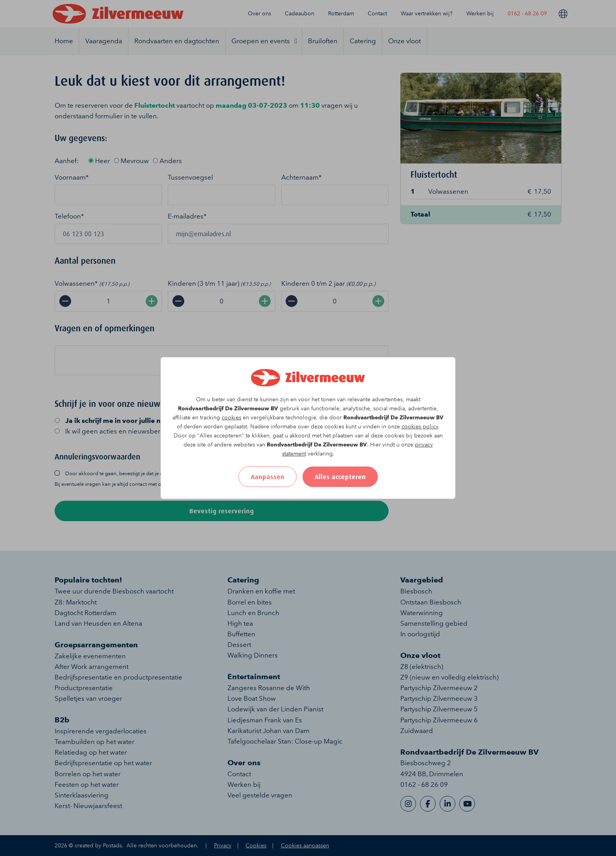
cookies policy (420, 427)
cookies (231, 418)
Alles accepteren (340, 477)
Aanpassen (268, 477)
